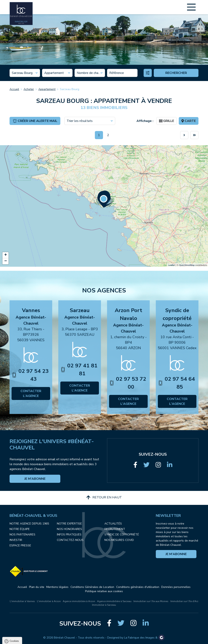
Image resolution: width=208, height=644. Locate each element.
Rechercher (176, 73)
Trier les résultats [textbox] (80, 121)
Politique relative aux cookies (104, 591)
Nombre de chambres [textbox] (90, 73)
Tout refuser (54, 639)
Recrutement (115, 529)
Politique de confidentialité (24, 629)
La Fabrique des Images (139, 638)
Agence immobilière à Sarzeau (114, 601)
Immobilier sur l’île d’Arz (184, 601)
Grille (167, 121)
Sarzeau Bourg (70, 89)
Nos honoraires (69, 529)
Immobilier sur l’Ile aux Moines (151, 601)
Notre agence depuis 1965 (29, 524)
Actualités (113, 524)
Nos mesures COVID (119, 540)
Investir (16, 540)
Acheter (29, 89)
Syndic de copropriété (122, 535)
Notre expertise (69, 524)
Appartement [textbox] (54, 73)
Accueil (14, 89)
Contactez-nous (70, 540)
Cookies (14, 593)
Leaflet (172, 265)
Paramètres (78, 639)
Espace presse (20, 545)
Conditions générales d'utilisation (138, 587)
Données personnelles (176, 587)
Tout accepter (29, 639)
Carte (189, 121)
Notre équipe (20, 529)
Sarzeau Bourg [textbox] (22, 73)
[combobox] (25, 73)
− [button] (6, 261)
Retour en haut (104, 497)
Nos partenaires (22, 535)
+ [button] (6, 255)
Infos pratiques (69, 535)
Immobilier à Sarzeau (104, 605)
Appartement (47, 89)
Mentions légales (57, 587)
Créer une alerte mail (35, 121)
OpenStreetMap (187, 265)
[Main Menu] (191, 7)
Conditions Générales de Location (92, 587)
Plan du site (37, 587)
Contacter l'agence (31, 393)
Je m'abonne (35, 479)
